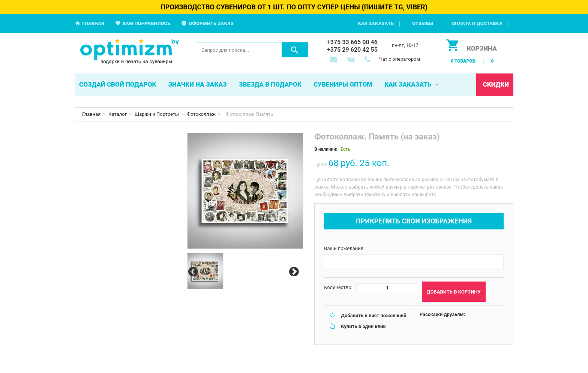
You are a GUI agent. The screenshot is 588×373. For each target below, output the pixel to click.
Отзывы (423, 23)
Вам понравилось (147, 23)
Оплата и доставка (477, 23)
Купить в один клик (363, 326)
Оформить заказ (211, 23)
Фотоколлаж (201, 114)
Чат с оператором (400, 59)
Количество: (338, 287)
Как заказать (376, 23)
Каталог (118, 114)
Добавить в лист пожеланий (373, 315)
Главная (93, 23)
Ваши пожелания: (344, 248)
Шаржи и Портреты (157, 114)
